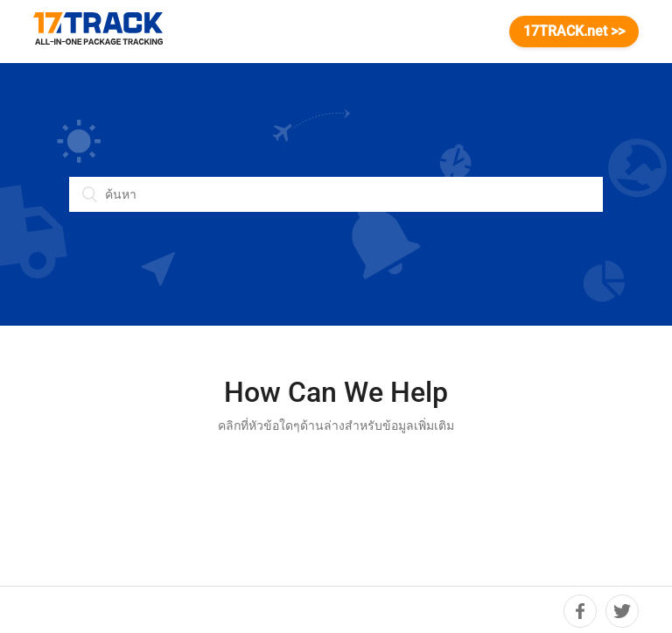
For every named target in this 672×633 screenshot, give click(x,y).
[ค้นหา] (336, 194)
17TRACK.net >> (574, 31)
